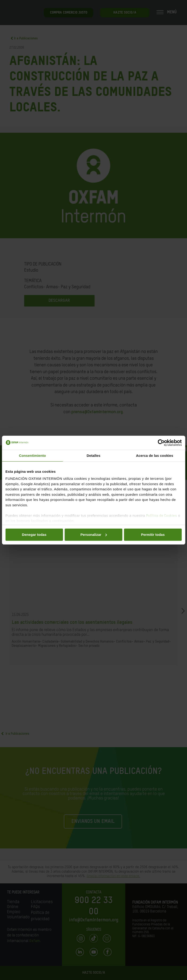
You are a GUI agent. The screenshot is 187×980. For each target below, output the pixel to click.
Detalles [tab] (93, 456)
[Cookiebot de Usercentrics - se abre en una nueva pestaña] (161, 443)
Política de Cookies (162, 516)
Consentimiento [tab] (32, 456)
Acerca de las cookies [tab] (155, 456)
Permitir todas (153, 535)
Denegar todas (34, 535)
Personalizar (94, 535)
